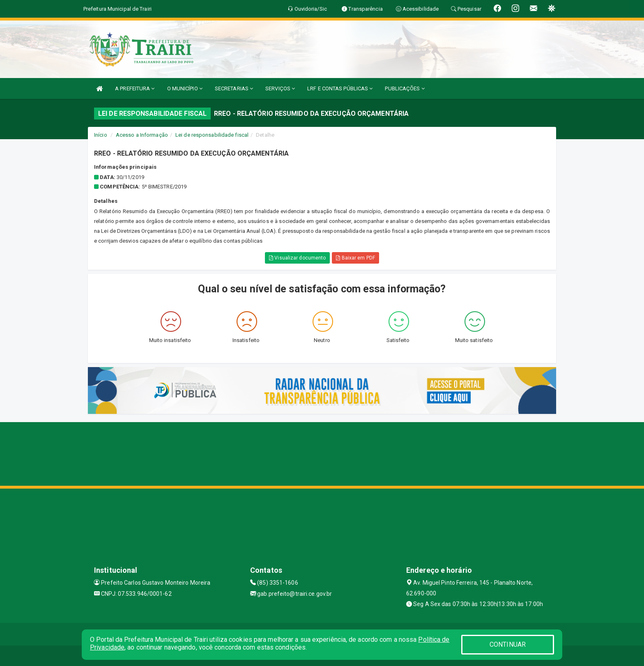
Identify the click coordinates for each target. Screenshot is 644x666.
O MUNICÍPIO (185, 88)
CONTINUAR (508, 644)
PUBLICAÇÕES (405, 88)
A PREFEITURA (135, 88)
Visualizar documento (297, 258)
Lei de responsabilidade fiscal (212, 135)
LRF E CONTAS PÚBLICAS (340, 88)
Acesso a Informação (142, 135)
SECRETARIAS (234, 88)
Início (101, 135)
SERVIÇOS (280, 88)
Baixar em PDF (355, 258)
